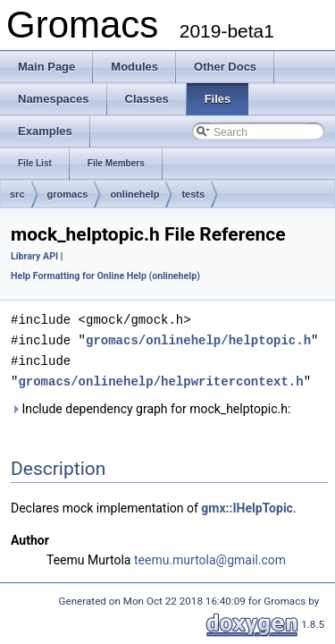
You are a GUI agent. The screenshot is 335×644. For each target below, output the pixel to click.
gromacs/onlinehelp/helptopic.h (198, 339)
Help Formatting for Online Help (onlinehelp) (105, 276)
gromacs (68, 194)
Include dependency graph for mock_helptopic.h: (151, 405)
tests (193, 194)
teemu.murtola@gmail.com (210, 556)
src (17, 194)
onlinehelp (134, 194)
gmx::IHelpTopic (247, 504)
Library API (34, 256)
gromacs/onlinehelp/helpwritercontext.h (160, 378)
